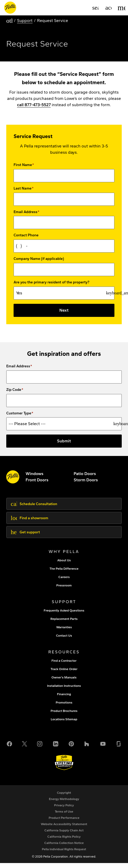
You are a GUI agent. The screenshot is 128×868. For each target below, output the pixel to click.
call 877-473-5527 (34, 105)
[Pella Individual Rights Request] (64, 854)
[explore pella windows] (34, 479)
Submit (64, 446)
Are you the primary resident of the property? (51, 282)
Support (25, 21)
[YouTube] (103, 748)
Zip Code (14, 395)
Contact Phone (26, 235)
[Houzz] (87, 748)
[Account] (108, 8)
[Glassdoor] (119, 748)
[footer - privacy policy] (64, 810)
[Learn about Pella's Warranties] (64, 767)
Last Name (23, 189)
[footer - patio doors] (85, 479)
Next (64, 310)
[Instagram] (40, 748)
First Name (23, 165)
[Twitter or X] (25, 748)
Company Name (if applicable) (39, 259)
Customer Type (19, 418)
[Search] (95, 8)
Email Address (25, 212)
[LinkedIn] (56, 748)
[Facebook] (9, 748)
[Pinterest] (71, 748)
